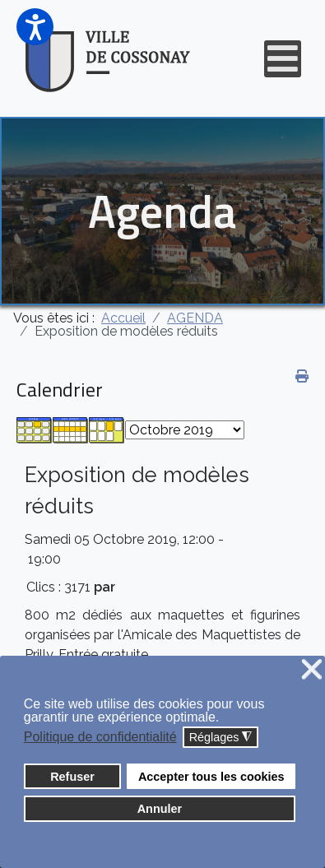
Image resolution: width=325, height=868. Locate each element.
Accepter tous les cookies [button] (211, 777)
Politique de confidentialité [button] (100, 737)
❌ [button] (312, 670)
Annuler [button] (160, 809)
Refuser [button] (72, 777)
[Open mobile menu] (283, 59)
